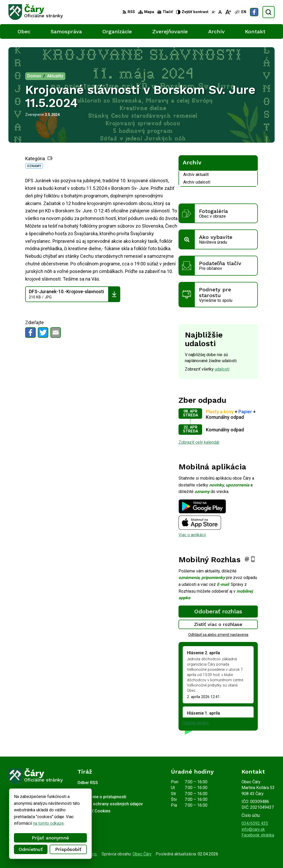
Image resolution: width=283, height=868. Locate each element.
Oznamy (34, 166)
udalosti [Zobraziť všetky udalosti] (222, 369)
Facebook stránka (258, 835)
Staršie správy (196, 723)
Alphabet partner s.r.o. (78, 854)
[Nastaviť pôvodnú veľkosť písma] (220, 12)
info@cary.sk (253, 829)
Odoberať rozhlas (218, 611)
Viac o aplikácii (192, 535)
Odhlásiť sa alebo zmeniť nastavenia (218, 635)
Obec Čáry (142, 854)
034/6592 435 (255, 823)
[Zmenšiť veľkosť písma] (213, 12)
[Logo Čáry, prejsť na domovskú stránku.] (36, 12)
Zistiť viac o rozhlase (218, 624)
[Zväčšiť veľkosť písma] (228, 12)
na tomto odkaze (31, 823)
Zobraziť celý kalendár (199, 442)
